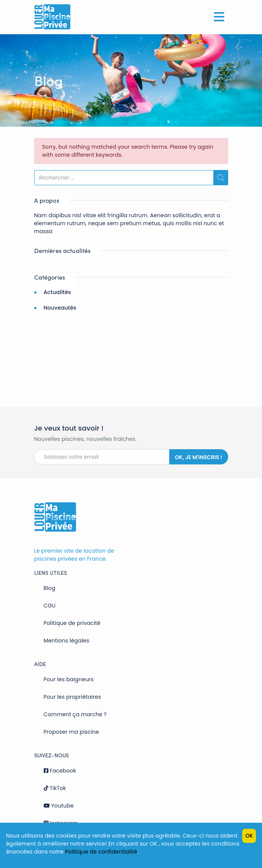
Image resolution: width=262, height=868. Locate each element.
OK (249, 836)
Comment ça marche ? (75, 714)
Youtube (59, 806)
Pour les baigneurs (69, 679)
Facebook (60, 771)
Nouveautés (60, 308)
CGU (50, 606)
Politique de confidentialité (101, 852)
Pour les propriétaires (72, 697)
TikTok (55, 788)
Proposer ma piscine (71, 732)
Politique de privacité (72, 623)
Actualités (57, 292)
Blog (50, 588)
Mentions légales (67, 641)
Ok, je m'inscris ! (198, 457)
